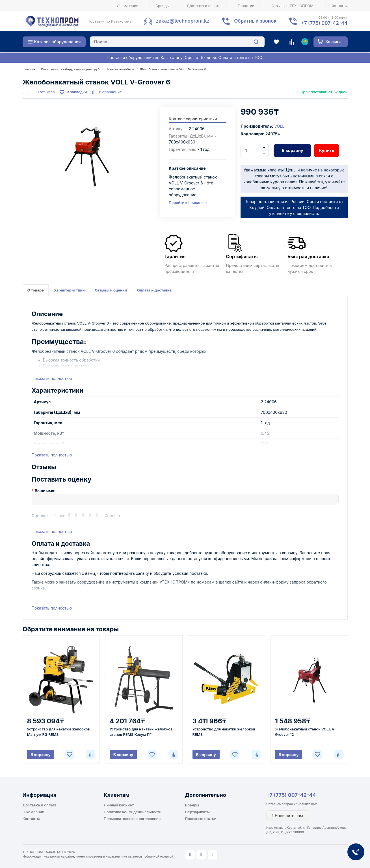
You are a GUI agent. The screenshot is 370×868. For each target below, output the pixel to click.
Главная (29, 69)
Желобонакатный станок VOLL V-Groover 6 (173, 69)
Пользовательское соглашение (132, 819)
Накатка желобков (120, 69)
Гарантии (246, 6)
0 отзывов (46, 92)
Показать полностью (52, 378)
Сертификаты (197, 812)
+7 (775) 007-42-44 (291, 795)
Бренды (162, 6)
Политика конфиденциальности (133, 812)
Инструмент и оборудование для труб (70, 69)
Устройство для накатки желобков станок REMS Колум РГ (141, 732)
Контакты (339, 6)
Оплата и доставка (154, 290)
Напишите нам (288, 816)
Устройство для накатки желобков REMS (224, 732)
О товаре (36, 290)
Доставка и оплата (204, 6)
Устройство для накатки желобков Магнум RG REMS (59, 732)
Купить (326, 150)
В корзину (293, 150)
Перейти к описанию (188, 203)
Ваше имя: (45, 491)
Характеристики (69, 290)
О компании (127, 6)
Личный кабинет (119, 805)
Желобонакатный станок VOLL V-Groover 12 (305, 732)
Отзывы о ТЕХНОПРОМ (293, 6)
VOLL (279, 126)
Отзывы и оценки (111, 290)
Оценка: (40, 516)
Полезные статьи (201, 819)
